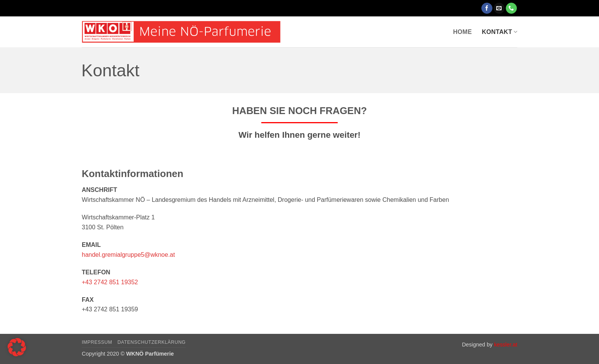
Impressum (97, 342)
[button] (17, 347)
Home (462, 32)
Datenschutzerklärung (151, 342)
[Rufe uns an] (511, 8)
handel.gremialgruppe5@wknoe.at (128, 255)
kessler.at (506, 345)
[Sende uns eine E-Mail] (499, 8)
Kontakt (499, 32)
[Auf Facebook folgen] (487, 8)
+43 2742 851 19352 (110, 282)
